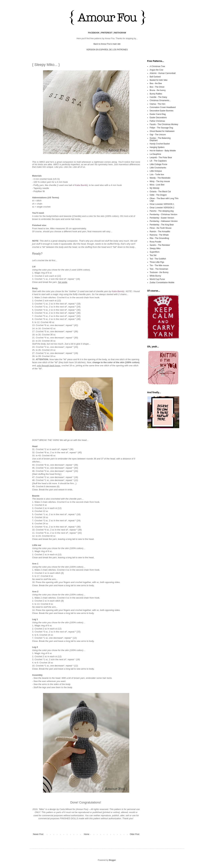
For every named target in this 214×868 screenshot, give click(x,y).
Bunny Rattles (156, 94)
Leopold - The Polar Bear (161, 157)
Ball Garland (155, 77)
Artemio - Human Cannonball (163, 73)
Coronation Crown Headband (163, 107)
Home (87, 834)
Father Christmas (157, 121)
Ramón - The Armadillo (160, 232)
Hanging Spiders (157, 147)
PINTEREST (107, 33)
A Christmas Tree (157, 66)
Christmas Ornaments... (160, 100)
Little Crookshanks (158, 168)
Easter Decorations (158, 118)
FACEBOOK (94, 33)
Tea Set (153, 255)
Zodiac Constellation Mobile (162, 283)
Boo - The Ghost (157, 87)
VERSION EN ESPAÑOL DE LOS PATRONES (107, 50)
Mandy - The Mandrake (160, 178)
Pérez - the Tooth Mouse (161, 228)
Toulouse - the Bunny (159, 272)
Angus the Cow (156, 70)
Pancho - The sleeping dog (162, 211)
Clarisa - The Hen (157, 104)
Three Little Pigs (157, 262)
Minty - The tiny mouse (160, 181)
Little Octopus (156, 171)
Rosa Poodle (155, 242)
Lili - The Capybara (158, 161)
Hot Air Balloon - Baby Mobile (163, 151)
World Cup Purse (157, 279)
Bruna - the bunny (158, 90)
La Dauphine (155, 154)
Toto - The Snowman (159, 269)
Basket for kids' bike (158, 80)
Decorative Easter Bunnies (162, 111)
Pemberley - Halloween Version (164, 221)
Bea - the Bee (156, 83)
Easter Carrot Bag (158, 114)
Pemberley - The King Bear (162, 225)
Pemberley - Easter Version (162, 218)
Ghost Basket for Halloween (162, 131)
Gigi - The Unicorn (158, 135)
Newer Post (38, 834)
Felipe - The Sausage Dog (161, 128)
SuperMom (155, 252)
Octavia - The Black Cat (160, 192)
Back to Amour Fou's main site (107, 44)
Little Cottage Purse (158, 164)
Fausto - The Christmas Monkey (164, 124)
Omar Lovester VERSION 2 (162, 208)
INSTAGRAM (120, 33)
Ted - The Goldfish (158, 259)
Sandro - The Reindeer (160, 245)
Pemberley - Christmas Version (163, 214)
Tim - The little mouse (159, 265)
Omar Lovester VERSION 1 (162, 204)
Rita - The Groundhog (159, 238)
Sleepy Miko (155, 248)
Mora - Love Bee (157, 185)
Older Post (135, 834)
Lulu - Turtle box (157, 175)
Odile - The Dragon (158, 195)
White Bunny (155, 276)
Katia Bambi (81, 185)
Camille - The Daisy (158, 97)
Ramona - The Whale (159, 235)
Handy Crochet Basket (160, 144)
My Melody (154, 188)
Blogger (112, 860)
